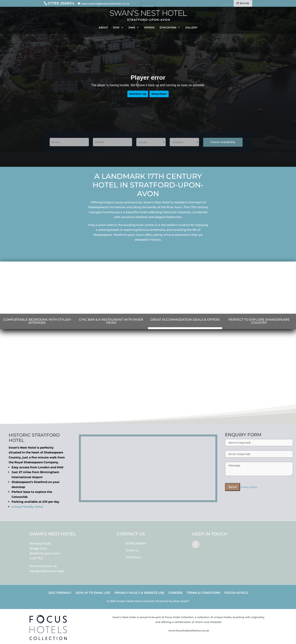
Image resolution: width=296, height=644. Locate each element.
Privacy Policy (249, 487)
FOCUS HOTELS (236, 593)
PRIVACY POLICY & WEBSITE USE (139, 593)
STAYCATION (168, 28)
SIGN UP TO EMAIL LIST (93, 593)
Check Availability (223, 142)
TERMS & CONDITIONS (203, 593)
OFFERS (149, 28)
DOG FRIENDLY (60, 593)
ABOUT (103, 28)
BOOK (243, 3)
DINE (132, 28)
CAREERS (175, 593)
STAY (116, 28)
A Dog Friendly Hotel (27, 507)
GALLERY (191, 28)
